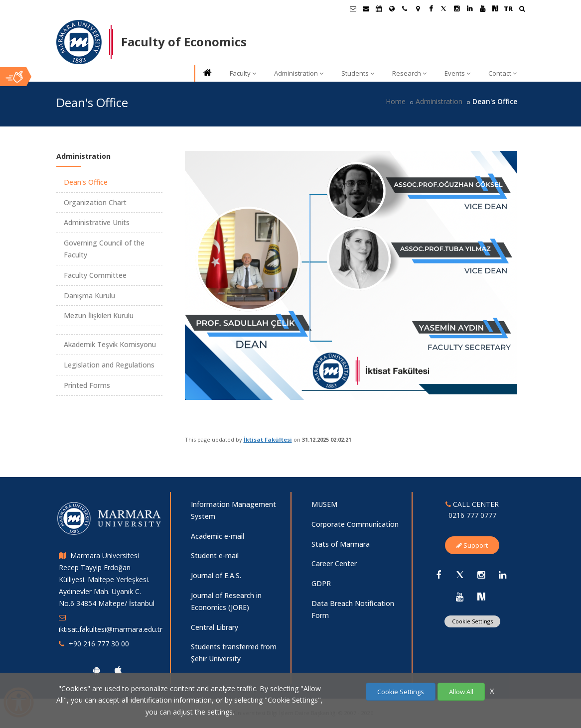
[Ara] (522, 10)
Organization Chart (95, 202)
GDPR (321, 583)
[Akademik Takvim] (379, 8)
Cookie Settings (472, 621)
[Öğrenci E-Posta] (353, 8)
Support (472, 545)
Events (457, 73)
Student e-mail (215, 555)
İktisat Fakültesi (268, 439)
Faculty (243, 73)
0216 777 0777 (472, 515)
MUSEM (324, 504)
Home (396, 101)
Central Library (215, 627)
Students (358, 73)
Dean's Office (86, 182)
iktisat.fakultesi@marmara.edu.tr (111, 629)
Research (409, 73)
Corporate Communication (355, 524)
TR (508, 8)
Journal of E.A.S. (216, 575)
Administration (299, 73)
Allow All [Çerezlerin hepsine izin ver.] (461, 692)
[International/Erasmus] (392, 8)
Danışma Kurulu (89, 296)
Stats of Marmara (341, 544)
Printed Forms (87, 385)
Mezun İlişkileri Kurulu (99, 315)
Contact (503, 73)
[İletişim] (405, 8)
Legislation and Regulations (109, 365)
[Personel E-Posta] (366, 8)
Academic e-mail (218, 536)
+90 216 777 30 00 (99, 644)
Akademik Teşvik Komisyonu (110, 344)
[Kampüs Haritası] (418, 8)
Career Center (334, 563)
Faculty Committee (95, 275)
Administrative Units (97, 222)
